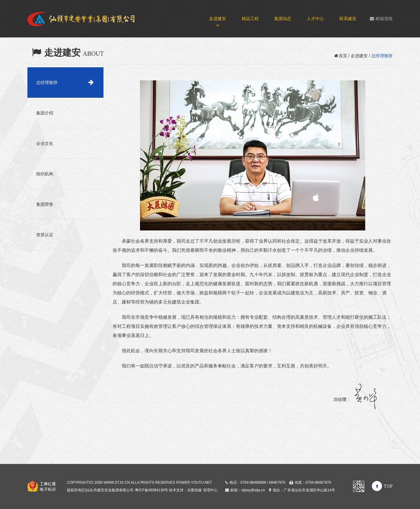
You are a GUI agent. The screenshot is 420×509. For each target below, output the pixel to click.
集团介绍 (45, 113)
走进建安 (218, 19)
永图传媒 (194, 490)
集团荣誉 (45, 204)
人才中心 (315, 19)
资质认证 (45, 235)
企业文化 (45, 143)
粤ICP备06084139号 (151, 490)
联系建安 (348, 19)
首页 (341, 56)
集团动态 (283, 19)
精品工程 (250, 19)
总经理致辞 (47, 82)
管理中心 (210, 490)
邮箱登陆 (381, 19)
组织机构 (45, 174)
